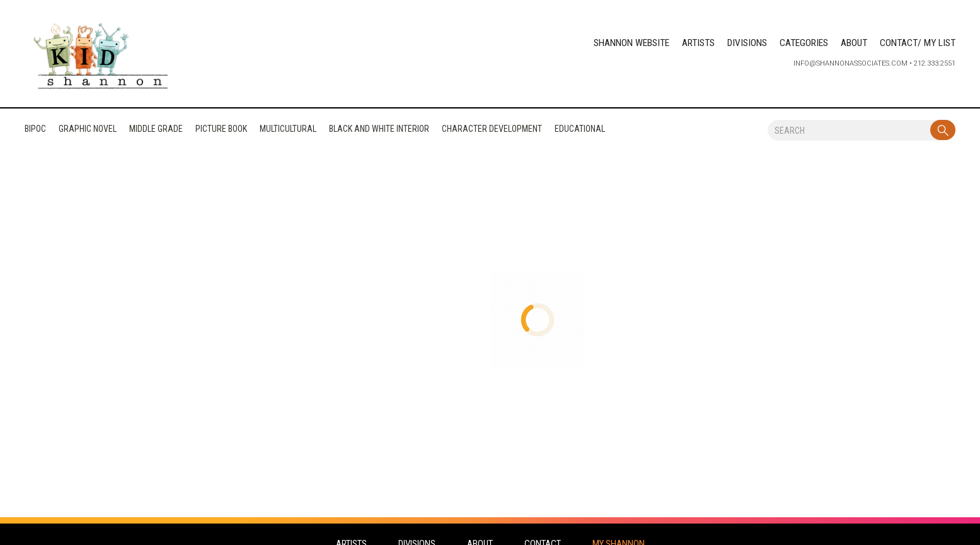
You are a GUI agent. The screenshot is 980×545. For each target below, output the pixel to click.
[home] (101, 58)
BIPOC (35, 131)
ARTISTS (698, 43)
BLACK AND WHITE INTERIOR (379, 131)
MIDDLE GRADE (156, 131)
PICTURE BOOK (221, 131)
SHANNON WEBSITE (631, 43)
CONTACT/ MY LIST (918, 43)
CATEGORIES (804, 43)
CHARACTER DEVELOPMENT (492, 131)
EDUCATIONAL (580, 131)
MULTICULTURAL (288, 131)
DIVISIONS (747, 43)
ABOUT (854, 43)
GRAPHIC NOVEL (88, 131)
